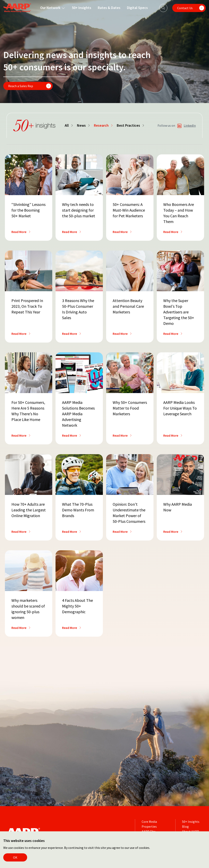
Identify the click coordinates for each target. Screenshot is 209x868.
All (69, 125)
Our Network (53, 8)
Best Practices (131, 125)
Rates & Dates (109, 8)
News (84, 125)
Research (104, 125)
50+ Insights (82, 8)
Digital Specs (137, 8)
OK (15, 857)
